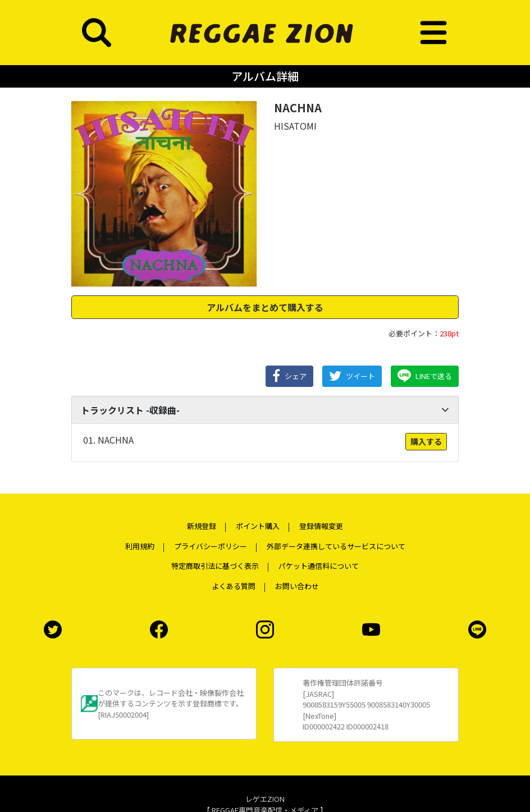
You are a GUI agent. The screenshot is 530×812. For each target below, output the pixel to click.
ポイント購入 (258, 526)
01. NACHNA (108, 440)
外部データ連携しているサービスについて (336, 546)
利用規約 (140, 546)
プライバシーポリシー (211, 546)
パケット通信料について (319, 566)
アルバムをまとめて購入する (265, 307)
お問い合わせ (297, 586)
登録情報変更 (321, 526)
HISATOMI (295, 126)
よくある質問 (234, 586)
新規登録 (202, 526)
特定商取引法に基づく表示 (215, 566)
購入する (426, 441)
